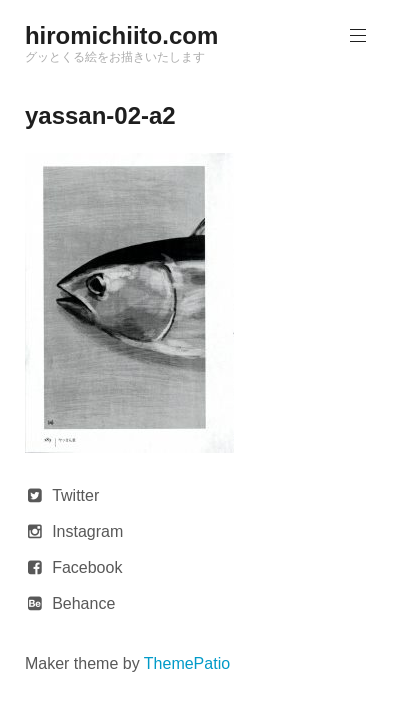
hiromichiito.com (121, 35)
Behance (83, 603)
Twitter (75, 495)
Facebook (87, 567)
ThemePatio (187, 663)
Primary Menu (356, 35)
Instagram (87, 531)
